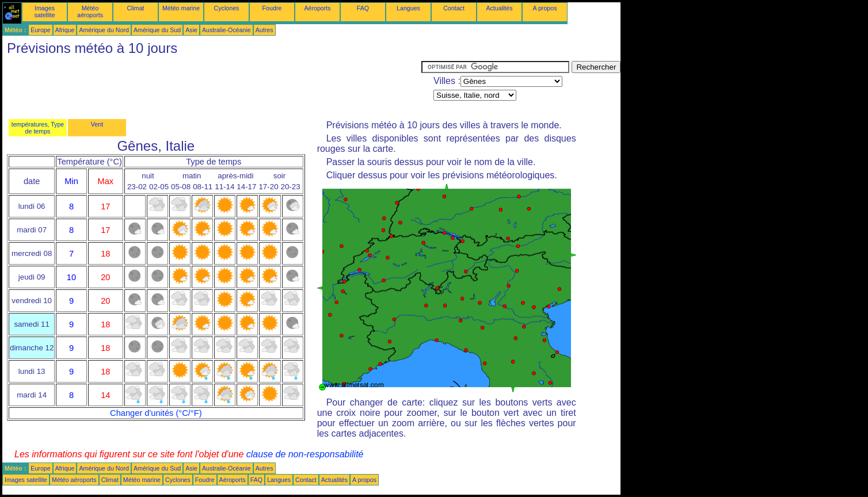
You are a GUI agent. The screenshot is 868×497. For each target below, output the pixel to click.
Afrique (65, 30)
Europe (40, 30)
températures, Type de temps (38, 128)
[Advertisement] (212, 87)
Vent (97, 124)
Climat (135, 8)
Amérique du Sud (157, 30)
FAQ (363, 8)
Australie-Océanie (226, 30)
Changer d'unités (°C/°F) (156, 413)
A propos (545, 8)
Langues (408, 8)
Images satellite (44, 12)
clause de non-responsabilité (305, 454)
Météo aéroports (90, 12)
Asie (191, 30)
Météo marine (181, 8)
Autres (264, 30)
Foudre (272, 8)
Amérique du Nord (104, 30)
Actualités (499, 8)
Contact (454, 8)
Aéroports (317, 8)
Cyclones (227, 8)
